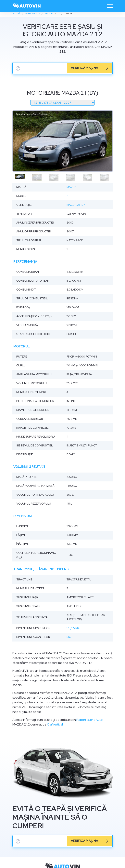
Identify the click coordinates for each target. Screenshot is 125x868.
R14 (69, 637)
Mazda (72, 187)
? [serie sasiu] (18, 68)
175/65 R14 (73, 628)
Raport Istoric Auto (90, 720)
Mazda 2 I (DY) (76, 205)
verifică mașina (84, 68)
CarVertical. (55, 724)
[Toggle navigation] (110, 6)
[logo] (27, 6)
